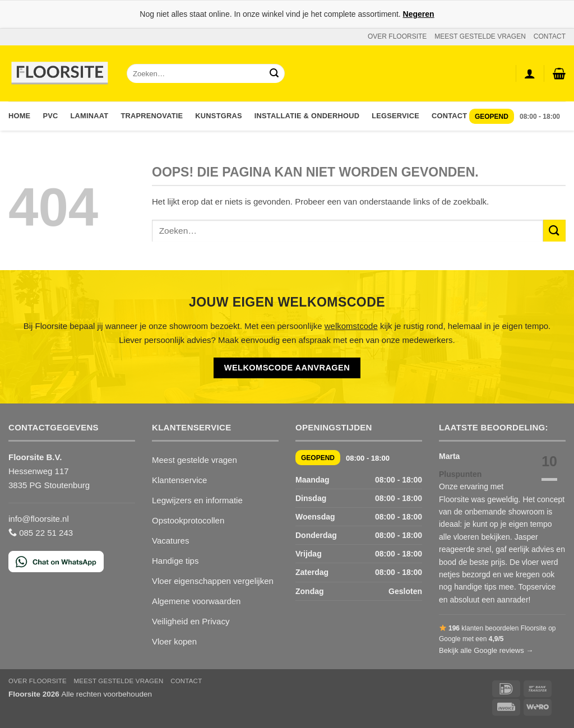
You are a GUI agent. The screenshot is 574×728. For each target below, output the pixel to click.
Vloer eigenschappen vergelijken (213, 581)
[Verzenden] (274, 74)
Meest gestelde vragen (195, 460)
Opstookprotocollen (188, 520)
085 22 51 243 (41, 533)
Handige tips (175, 561)
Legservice (395, 116)
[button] (559, 73)
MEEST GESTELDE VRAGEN (480, 36)
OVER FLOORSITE (397, 36)
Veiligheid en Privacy (191, 621)
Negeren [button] (419, 14)
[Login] (530, 73)
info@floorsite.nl (39, 519)
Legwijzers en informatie (197, 500)
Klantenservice (179, 480)
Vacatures (170, 541)
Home (19, 116)
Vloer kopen (174, 641)
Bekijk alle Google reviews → (486, 650)
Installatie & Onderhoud (307, 116)
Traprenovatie (152, 116)
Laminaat (90, 116)
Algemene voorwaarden (196, 601)
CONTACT (550, 36)
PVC (50, 116)
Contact (449, 116)
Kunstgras (218, 116)
